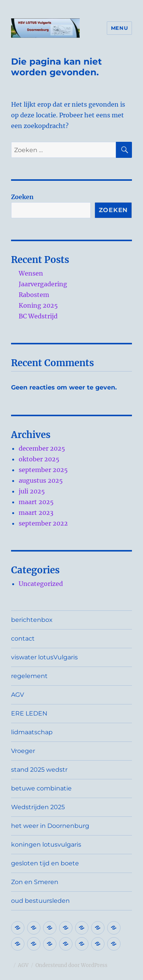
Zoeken (22, 197)
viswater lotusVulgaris (44, 657)
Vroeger (23, 751)
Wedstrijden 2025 (38, 807)
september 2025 (43, 470)
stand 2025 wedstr (39, 770)
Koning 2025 (38, 305)
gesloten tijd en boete (45, 863)
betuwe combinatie (41, 788)
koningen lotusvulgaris (46, 845)
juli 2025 (32, 491)
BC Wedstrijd (38, 316)
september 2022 (43, 523)
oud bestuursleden (40, 901)
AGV (18, 695)
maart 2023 (36, 513)
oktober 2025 (39, 459)
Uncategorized (41, 584)
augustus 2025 (41, 480)
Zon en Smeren (35, 882)
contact (23, 638)
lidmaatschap (32, 732)
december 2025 (42, 448)
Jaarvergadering (43, 284)
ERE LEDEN (29, 713)
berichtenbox (32, 620)
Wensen (31, 273)
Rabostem (34, 295)
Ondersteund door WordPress (71, 965)
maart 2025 (36, 502)
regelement (29, 676)
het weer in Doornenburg (50, 826)
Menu (119, 28)
